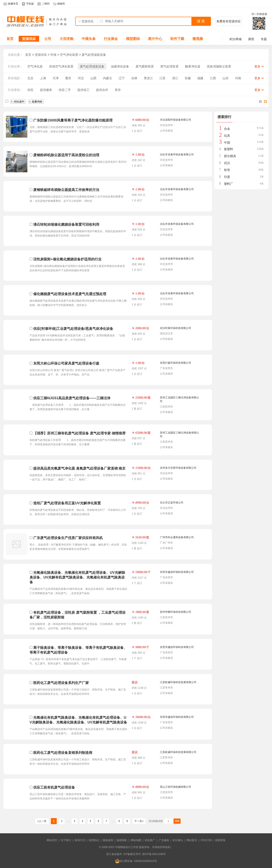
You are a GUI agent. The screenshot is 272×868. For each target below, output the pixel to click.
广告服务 (164, 840)
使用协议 (94, 840)
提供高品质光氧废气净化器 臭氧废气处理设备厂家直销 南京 (79, 468)
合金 (227, 129)
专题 (264, 39)
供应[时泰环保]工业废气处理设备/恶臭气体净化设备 (73, 329)
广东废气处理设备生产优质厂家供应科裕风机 (68, 538)
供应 (30, 90)
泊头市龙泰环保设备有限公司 (177, 155)
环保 (53, 55)
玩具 (227, 136)
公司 (48, 39)
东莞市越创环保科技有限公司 (177, 572)
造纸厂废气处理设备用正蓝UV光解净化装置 (67, 503)
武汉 (227, 163)
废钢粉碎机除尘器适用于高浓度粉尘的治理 (66, 155)
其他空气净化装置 (61, 66)
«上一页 (42, 821)
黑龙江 (148, 78)
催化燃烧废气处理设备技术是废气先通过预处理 (70, 294)
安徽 (188, 78)
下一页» (139, 821)
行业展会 (111, 39)
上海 (43, 78)
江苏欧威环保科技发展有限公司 (178, 682)
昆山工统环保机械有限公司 (176, 787)
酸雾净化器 (193, 66)
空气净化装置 (69, 55)
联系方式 (80, 840)
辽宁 (122, 78)
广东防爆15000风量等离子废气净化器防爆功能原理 (73, 120)
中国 (227, 143)
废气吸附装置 (145, 66)
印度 (227, 177)
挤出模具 (230, 156)
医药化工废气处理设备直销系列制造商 (63, 753)
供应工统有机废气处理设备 (54, 787)
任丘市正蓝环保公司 (172, 503)
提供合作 (102, 90)
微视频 (198, 39)
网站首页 (52, 840)
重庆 (68, 78)
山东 (226, 78)
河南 (238, 78)
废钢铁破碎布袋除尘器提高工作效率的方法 (66, 190)
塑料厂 (229, 184)
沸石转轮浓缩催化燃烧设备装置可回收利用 (66, 224)
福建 (200, 78)
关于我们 (66, 840)
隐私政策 (108, 840)
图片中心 (155, 39)
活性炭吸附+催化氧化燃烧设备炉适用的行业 (67, 259)
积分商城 (236, 39)
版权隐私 (122, 840)
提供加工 (83, 90)
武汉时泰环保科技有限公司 (176, 328)
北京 (30, 78)
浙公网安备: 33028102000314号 (136, 861)
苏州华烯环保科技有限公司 (176, 612)
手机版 (30, 4)
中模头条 (89, 39)
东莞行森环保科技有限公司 (176, 363)
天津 (56, 78)
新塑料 (229, 149)
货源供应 (29, 39)
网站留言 (192, 840)
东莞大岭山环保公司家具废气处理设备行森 (66, 363)
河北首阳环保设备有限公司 (176, 120)
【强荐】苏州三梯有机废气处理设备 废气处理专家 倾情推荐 (79, 433)
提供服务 (46, 90)
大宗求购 (66, 39)
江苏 (163, 78)
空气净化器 (35, 66)
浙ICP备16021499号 (154, 854)
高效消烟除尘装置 (219, 66)
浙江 (175, 78)
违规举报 (220, 840)
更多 (257, 66)
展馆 (251, 39)
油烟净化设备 (120, 66)
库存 (118, 90)
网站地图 (136, 840)
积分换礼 (178, 840)
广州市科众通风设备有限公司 (177, 537)
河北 (81, 78)
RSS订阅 (206, 840)
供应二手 (65, 90)
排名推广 (150, 840)
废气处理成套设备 (94, 55)
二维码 (46, 4)
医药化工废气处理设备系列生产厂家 (61, 683)
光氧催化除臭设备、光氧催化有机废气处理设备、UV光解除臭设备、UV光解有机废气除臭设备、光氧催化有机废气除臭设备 (77, 577)
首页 (10, 39)
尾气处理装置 (169, 66)
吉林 (134, 78)
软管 (227, 170)
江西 (213, 78)
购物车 (61, 4)
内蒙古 (108, 78)
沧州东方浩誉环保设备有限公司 (178, 468)
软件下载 (177, 39)
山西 (93, 78)
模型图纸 (133, 39)
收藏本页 (13, 4)
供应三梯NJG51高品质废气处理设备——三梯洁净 (72, 398)
